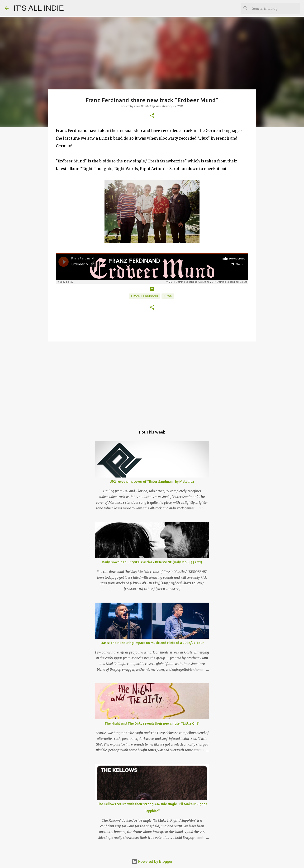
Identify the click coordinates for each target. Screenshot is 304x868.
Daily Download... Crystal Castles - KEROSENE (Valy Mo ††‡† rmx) (152, 562)
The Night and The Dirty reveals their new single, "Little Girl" (152, 723)
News (168, 296)
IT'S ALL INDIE (39, 8)
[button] (152, 116)
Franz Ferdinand (145, 296)
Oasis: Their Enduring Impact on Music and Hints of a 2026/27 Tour (152, 643)
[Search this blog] (275, 8)
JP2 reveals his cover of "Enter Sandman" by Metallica (152, 482)
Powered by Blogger (152, 861)
